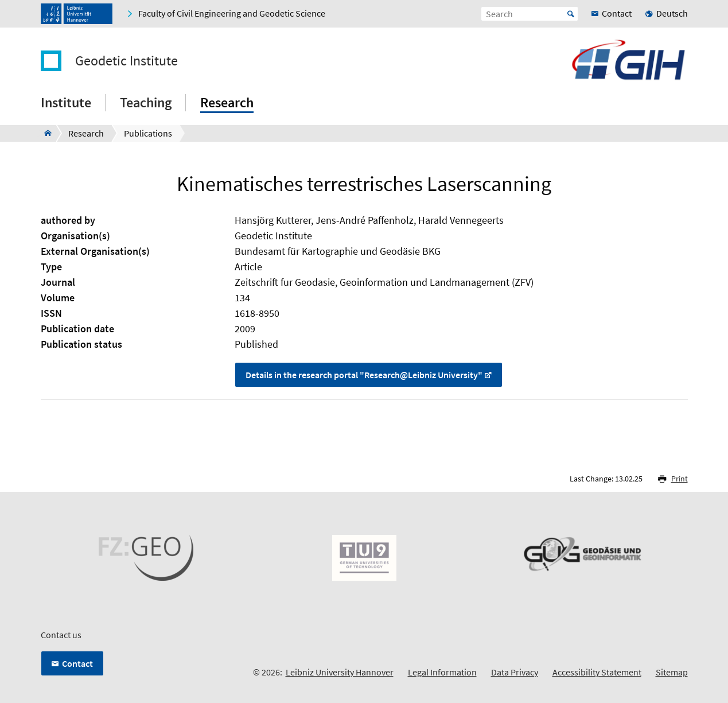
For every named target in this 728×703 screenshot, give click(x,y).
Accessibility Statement (597, 672)
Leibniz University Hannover (340, 672)
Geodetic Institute (126, 61)
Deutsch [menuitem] (672, 13)
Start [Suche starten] (571, 14)
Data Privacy (515, 672)
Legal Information (442, 672)
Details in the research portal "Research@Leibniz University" (364, 375)
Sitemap (672, 672)
